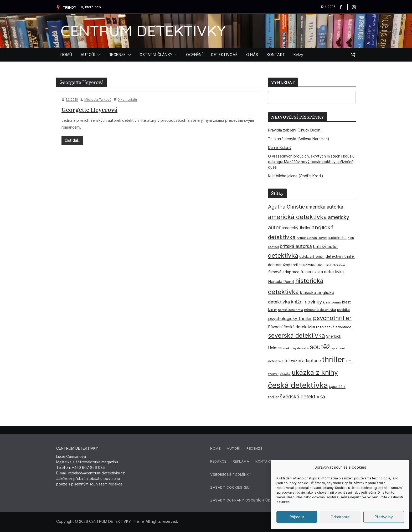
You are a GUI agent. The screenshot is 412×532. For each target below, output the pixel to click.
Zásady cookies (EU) (230, 487)
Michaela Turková (98, 100)
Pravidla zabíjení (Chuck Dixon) (295, 130)
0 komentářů (125, 100)
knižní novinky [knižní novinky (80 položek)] (306, 302)
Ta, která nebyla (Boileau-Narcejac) (92, 7)
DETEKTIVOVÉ (224, 55)
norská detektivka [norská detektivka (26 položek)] (290, 310)
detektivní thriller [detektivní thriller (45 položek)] (340, 256)
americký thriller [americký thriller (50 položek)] (296, 228)
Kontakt (264, 461)
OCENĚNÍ (194, 55)
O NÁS (252, 55)
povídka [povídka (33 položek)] (343, 310)
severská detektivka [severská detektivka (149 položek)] (297, 335)
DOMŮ (66, 55)
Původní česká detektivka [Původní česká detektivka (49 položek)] (292, 327)
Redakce (218, 461)
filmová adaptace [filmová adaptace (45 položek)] (284, 272)
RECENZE (117, 55)
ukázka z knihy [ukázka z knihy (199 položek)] (315, 372)
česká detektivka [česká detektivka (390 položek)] (298, 385)
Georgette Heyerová (89, 110)
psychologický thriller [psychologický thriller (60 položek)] (290, 318)
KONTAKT (276, 55)
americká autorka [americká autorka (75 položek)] (325, 207)
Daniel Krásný (280, 147)
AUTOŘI (88, 55)
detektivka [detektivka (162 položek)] (283, 256)
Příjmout (297, 517)
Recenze (254, 448)
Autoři (233, 448)
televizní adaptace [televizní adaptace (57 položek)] (303, 361)
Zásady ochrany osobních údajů (244, 500)
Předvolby (384, 517)
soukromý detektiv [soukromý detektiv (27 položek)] (296, 348)
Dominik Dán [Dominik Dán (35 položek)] (313, 265)
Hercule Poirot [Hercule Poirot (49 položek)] (281, 282)
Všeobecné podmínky (231, 474)
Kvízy (298, 55)
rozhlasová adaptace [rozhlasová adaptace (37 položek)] (334, 327)
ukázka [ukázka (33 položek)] (285, 374)
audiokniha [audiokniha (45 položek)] (337, 238)
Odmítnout (340, 517)
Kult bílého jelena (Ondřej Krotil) (296, 176)
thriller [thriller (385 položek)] (333, 359)
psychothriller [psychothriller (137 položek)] (332, 318)
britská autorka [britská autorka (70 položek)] (296, 246)
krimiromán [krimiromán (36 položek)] (332, 302)
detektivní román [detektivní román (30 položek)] (312, 257)
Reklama (241, 461)
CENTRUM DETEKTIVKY (143, 31)
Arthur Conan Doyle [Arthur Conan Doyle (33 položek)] (312, 238)
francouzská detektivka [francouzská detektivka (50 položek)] (322, 272)
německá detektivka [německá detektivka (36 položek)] (320, 310)
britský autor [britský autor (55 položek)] (325, 247)
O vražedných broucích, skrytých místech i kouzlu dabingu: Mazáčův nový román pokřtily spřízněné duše (311, 162)
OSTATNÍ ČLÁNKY (156, 55)
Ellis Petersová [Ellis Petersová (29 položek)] (334, 265)
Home (215, 448)
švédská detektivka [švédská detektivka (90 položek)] (302, 397)
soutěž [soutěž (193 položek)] (320, 347)
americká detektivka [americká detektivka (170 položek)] (297, 217)
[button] (98, 55)
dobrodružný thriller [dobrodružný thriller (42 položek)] (285, 265)
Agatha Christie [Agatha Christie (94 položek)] (286, 207)
